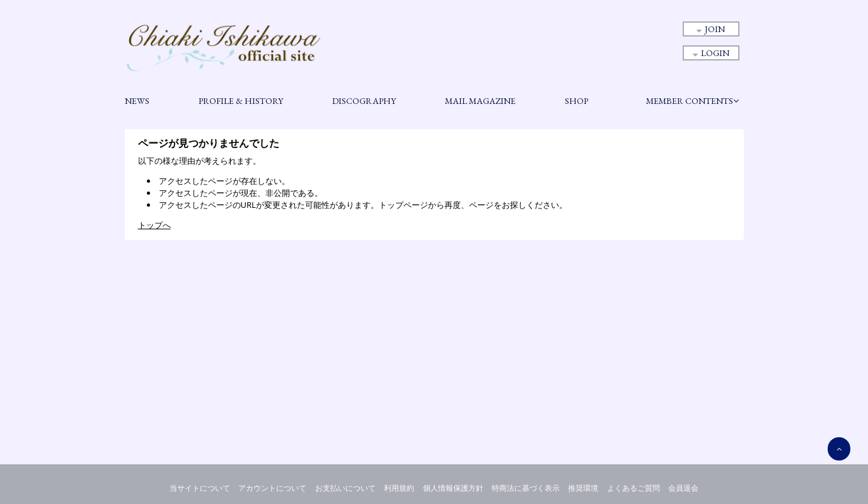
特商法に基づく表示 (526, 488)
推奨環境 (583, 488)
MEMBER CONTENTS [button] (692, 101)
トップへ (154, 225)
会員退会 (683, 488)
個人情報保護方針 (453, 488)
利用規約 (399, 488)
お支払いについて (345, 488)
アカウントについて (272, 488)
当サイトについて (200, 488)
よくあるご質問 (634, 488)
